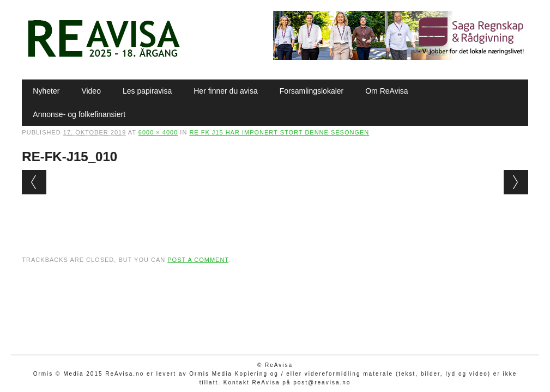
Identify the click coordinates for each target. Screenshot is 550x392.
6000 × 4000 (158, 132)
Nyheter (46, 91)
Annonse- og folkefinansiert (79, 114)
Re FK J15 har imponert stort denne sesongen (279, 132)
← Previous (34, 182)
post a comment (198, 260)
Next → (516, 182)
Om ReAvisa (386, 91)
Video (91, 91)
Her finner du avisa (226, 91)
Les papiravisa (147, 91)
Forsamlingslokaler (312, 91)
